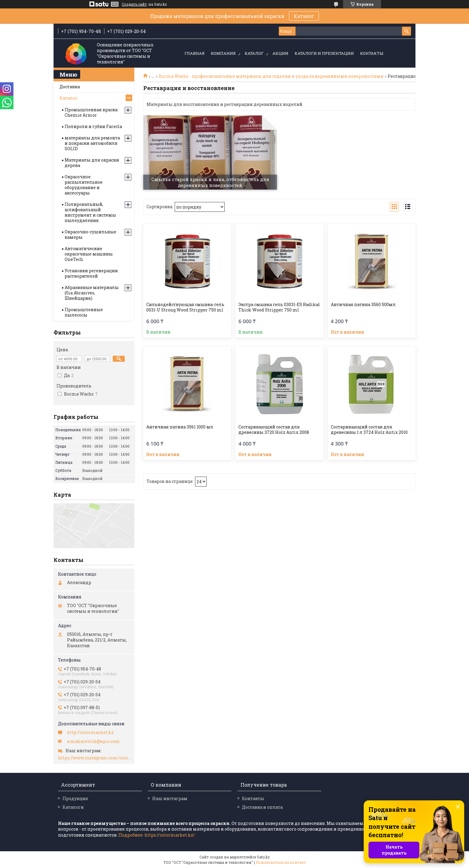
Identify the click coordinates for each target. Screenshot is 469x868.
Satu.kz (263, 857)
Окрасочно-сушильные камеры (90, 234)
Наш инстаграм (170, 798)
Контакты (372, 53)
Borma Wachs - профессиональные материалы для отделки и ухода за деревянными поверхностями (271, 76)
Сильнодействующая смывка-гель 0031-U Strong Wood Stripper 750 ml (185, 307)
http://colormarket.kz (90, 732)
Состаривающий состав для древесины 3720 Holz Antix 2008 (274, 430)
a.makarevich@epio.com (93, 741)
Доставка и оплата (262, 807)
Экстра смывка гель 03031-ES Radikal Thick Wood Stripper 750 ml (279, 307)
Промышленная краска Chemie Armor (91, 112)
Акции (280, 53)
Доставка (70, 87)
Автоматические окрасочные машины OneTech (89, 254)
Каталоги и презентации (324, 53)
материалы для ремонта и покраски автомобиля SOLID (92, 143)
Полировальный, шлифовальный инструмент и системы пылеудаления (90, 212)
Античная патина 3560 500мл (363, 305)
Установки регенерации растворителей (91, 273)
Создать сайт (134, 4)
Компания (223, 53)
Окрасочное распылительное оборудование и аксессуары (84, 185)
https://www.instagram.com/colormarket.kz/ (95, 758)
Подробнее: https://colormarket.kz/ (157, 835)
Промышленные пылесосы (84, 312)
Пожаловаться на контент (281, 862)
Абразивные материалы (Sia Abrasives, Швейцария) (92, 293)
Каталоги (73, 807)
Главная (195, 53)
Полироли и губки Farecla (93, 126)
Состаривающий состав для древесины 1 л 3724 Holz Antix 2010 (369, 430)
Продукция (75, 798)
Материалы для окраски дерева (92, 163)
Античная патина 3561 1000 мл (180, 427)
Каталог (304, 16)
